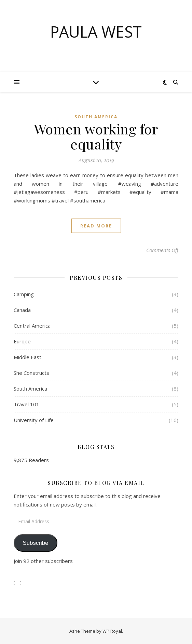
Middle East (28, 357)
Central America (32, 326)
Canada (22, 310)
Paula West (96, 32)
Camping (24, 294)
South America (96, 117)
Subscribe (35, 543)
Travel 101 (26, 404)
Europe (22, 341)
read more (96, 226)
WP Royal (112, 631)
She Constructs (31, 373)
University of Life (34, 420)
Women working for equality (96, 136)
